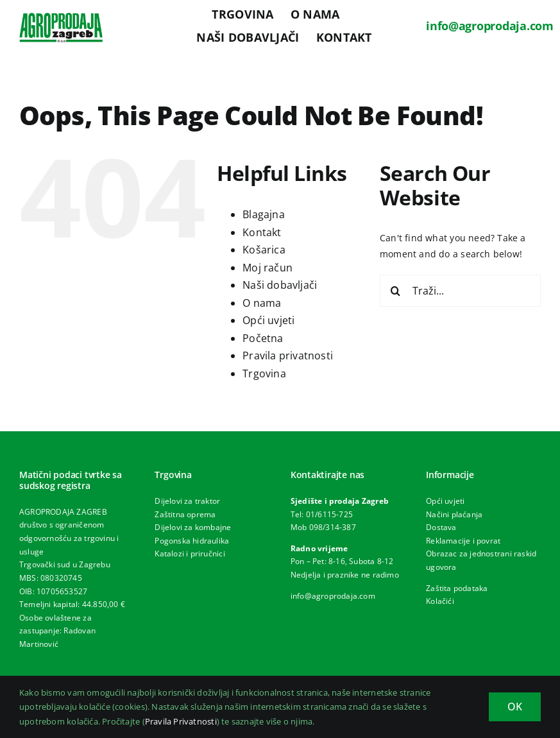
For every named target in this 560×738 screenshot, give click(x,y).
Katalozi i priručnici (190, 553)
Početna (263, 338)
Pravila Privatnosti (181, 721)
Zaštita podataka (457, 588)
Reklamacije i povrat (463, 541)
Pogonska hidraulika (192, 541)
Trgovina (264, 373)
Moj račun (267, 268)
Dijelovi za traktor (187, 501)
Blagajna (264, 214)
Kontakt (262, 232)
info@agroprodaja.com (490, 26)
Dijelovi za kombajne (193, 527)
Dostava (441, 527)
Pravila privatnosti (288, 356)
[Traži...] (460, 291)
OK (515, 707)
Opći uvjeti (268, 320)
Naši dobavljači (280, 285)
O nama (262, 303)
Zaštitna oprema (185, 514)
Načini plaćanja (454, 514)
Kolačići (440, 601)
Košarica (264, 250)
